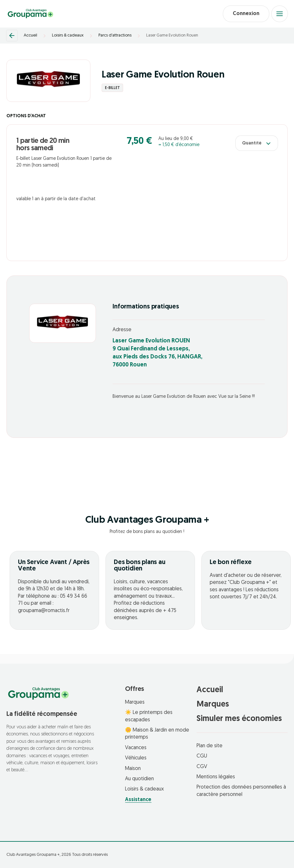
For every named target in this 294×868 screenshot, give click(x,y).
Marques (135, 702)
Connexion (246, 14)
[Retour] (12, 36)
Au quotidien (139, 779)
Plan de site (210, 746)
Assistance (138, 800)
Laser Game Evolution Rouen (172, 35)
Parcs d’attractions (115, 35)
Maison (133, 769)
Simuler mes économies (239, 719)
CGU (202, 756)
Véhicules (136, 758)
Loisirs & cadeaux (68, 35)
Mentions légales (216, 777)
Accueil (30, 35)
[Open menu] (280, 14)
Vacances (136, 748)
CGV (202, 767)
